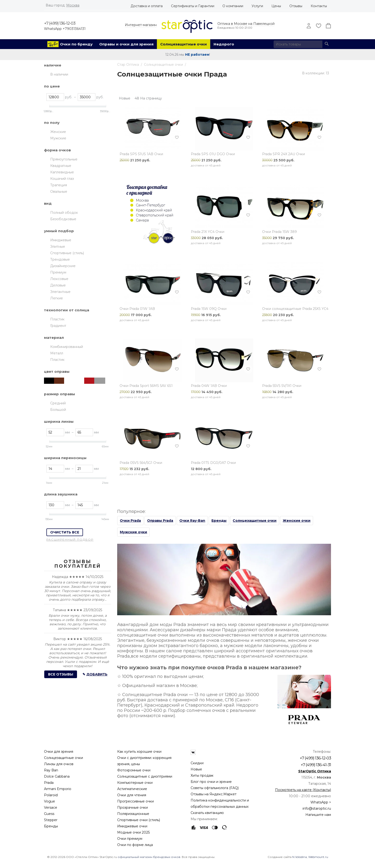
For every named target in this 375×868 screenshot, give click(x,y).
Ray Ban (51, 770)
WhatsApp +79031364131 (65, 29)
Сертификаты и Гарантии (193, 6)
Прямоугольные (64, 159)
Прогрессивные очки (135, 801)
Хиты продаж (202, 775)
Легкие (57, 298)
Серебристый (100, 381)
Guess (49, 814)
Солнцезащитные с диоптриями (145, 776)
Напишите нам (318, 815)
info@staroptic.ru (317, 808)
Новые (196, 769)
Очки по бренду (76, 44)
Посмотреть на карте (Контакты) (303, 790)
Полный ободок (64, 213)
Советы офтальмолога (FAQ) (215, 788)
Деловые (58, 285)
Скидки (197, 763)
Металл (57, 353)
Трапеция (59, 185)
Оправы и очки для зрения (126, 44)
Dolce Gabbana (57, 776)
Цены (276, 6)
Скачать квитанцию (207, 813)
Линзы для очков (59, 764)
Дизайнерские (63, 266)
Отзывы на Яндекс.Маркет (214, 794)
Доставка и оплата (147, 6)
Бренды (219, 521)
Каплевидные (62, 172)
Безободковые (63, 219)
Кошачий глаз (62, 179)
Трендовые (60, 259)
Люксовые (59, 279)
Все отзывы (61, 674)
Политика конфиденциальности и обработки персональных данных (220, 803)
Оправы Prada (160, 521)
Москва (73, 5)
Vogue (50, 801)
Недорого (224, 44)
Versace (51, 808)
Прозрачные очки (132, 808)
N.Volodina (300, 857)
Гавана (80, 381)
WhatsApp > (321, 802)
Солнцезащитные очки (184, 44)
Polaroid (51, 795)
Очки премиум (130, 839)
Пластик (57, 319)
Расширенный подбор (70, 540)
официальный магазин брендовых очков (149, 857)
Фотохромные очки (134, 770)
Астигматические (132, 789)
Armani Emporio (58, 789)
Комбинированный (67, 347)
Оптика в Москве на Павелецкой (246, 24)
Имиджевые (61, 240)
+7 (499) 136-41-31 (316, 765)
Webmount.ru (318, 857)
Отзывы (296, 6)
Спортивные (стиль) (67, 253)
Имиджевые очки (132, 826)
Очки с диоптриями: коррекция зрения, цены (144, 761)
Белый (70, 381)
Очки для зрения (59, 752)
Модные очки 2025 (133, 832)
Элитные (58, 247)
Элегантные (60, 292)
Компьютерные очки (135, 783)
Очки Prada (130, 521)
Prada (49, 783)
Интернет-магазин (141, 25)
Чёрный (50, 381)
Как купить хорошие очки (139, 752)
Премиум (58, 272)
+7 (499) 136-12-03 (60, 23)
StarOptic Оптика (315, 771)
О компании (233, 6)
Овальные (59, 192)
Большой (58, 410)
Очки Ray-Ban (192, 521)
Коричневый (60, 381)
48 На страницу (148, 98)
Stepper (51, 820)
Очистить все (65, 532)
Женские (58, 132)
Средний (58, 403)
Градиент (58, 326)
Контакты (319, 6)
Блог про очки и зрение (211, 782)
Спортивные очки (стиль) (139, 820)
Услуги (257, 6)
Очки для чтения (132, 795)
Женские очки (297, 521)
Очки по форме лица (135, 845)
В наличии (59, 74)
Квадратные (61, 166)
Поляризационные (133, 814)
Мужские (58, 138)
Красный (90, 381)
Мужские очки (133, 532)
